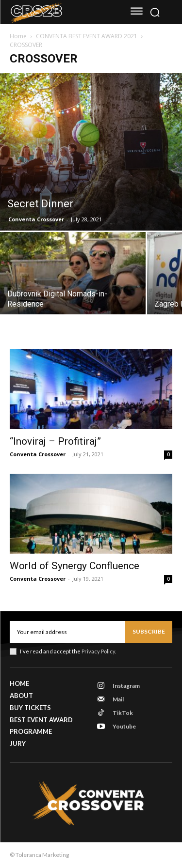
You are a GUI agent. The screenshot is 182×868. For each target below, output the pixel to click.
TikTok (123, 713)
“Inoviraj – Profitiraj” (55, 441)
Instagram (126, 686)
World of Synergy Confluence (74, 566)
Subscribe (149, 631)
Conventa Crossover (36, 219)
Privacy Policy (98, 651)
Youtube (124, 726)
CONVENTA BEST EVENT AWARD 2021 (87, 36)
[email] (67, 632)
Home (18, 36)
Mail (118, 699)
